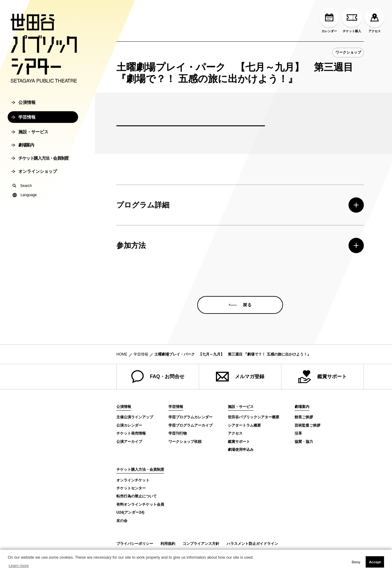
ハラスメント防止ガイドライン (252, 544)
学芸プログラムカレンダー (190, 417)
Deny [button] (356, 562)
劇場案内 (23, 150)
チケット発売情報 (131, 433)
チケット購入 (352, 20)
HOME (122, 354)
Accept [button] (375, 562)
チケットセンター (131, 488)
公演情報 (23, 107)
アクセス (375, 20)
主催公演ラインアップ (135, 417)
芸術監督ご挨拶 (307, 425)
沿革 (298, 433)
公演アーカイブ (129, 442)
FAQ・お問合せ (158, 377)
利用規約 (168, 544)
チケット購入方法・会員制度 (40, 163)
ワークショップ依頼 (185, 442)
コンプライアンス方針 (201, 544)
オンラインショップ (34, 176)
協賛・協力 (304, 442)
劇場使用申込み (241, 450)
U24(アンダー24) (130, 512)
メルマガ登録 (240, 377)
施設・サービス (30, 136)
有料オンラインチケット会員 (140, 504)
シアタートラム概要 (244, 425)
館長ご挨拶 (304, 417)
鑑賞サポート (322, 377)
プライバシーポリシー (135, 544)
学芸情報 (23, 122)
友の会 (122, 521)
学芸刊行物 (178, 433)
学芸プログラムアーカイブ (190, 425)
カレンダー (329, 20)
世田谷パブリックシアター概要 (254, 417)
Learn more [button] (19, 566)
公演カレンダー (129, 425)
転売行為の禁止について (137, 496)
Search (22, 190)
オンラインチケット (133, 480)
